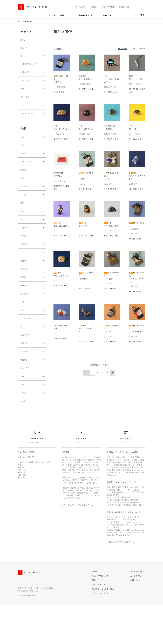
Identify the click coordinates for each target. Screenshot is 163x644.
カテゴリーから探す (56, 15)
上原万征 (25, 267)
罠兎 (23, 194)
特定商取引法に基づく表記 (111, 628)
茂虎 (23, 221)
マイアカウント (81, 7)
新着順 (142, 49)
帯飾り (24, 48)
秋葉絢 (24, 166)
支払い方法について (108, 624)
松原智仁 (25, 303)
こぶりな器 (26, 115)
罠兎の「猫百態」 (30, 124)
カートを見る (138, 615)
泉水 (23, 157)
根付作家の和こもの (30, 67)
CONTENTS (108, 15)
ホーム (20, 22)
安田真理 (25, 312)
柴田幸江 (25, 285)
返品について (105, 620)
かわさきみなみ (28, 175)
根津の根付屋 (124, 7)
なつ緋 (24, 431)
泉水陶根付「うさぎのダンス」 (137, 176)
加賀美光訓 (26, 367)
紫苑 (23, 230)
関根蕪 (24, 185)
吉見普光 (25, 248)
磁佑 (23, 340)
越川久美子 (26, 321)
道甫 (23, 413)
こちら (90, 544)
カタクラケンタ (28, 349)
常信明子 (25, 395)
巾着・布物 (26, 87)
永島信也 (25, 239)
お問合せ (95, 7)
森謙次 (24, 212)
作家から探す (84, 15)
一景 (23, 331)
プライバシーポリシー (109, 632)
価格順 (133, 49)
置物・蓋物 (26, 106)
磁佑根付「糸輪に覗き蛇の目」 (112, 79)
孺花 (23, 422)
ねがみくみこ (27, 276)
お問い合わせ (138, 620)
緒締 (23, 97)
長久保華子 (26, 404)
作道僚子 (25, 376)
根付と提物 (30, 22)
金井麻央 (25, 294)
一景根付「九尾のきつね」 (86, 329)
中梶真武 (25, 258)
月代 (23, 148)
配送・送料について (108, 615)
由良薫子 (25, 385)
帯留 (23, 40)
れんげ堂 (25, 203)
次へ (111, 372)
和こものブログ (108, 7)
